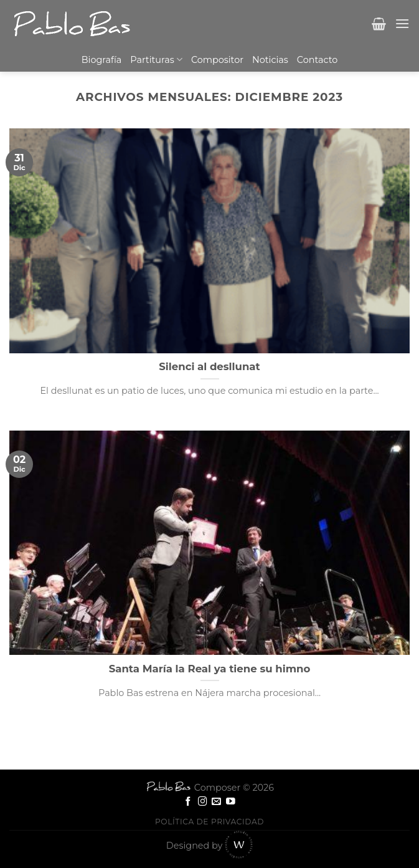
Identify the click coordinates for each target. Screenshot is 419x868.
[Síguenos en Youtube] (231, 802)
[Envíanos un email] (216, 802)
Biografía (102, 60)
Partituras (156, 60)
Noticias (270, 60)
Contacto (317, 60)
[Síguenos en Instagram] (203, 802)
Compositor (217, 60)
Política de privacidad (209, 822)
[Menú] (402, 23)
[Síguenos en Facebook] (188, 802)
